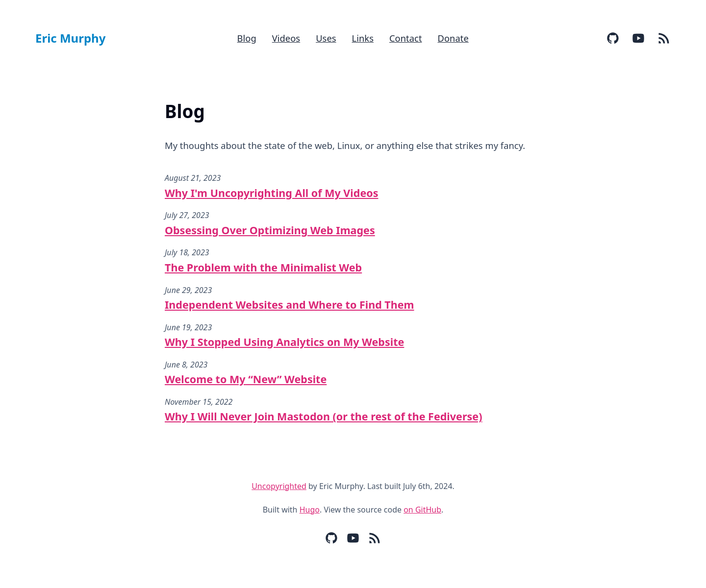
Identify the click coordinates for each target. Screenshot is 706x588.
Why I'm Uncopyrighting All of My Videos (271, 193)
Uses (326, 38)
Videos (286, 38)
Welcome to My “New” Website (246, 379)
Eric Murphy (70, 38)
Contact (406, 38)
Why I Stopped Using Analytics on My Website (284, 342)
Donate (453, 38)
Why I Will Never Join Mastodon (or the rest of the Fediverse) (324, 416)
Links (363, 38)
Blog (247, 38)
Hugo (310, 510)
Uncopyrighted (279, 486)
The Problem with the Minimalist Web (263, 267)
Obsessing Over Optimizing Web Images (270, 230)
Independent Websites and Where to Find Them (290, 305)
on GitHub (422, 510)
